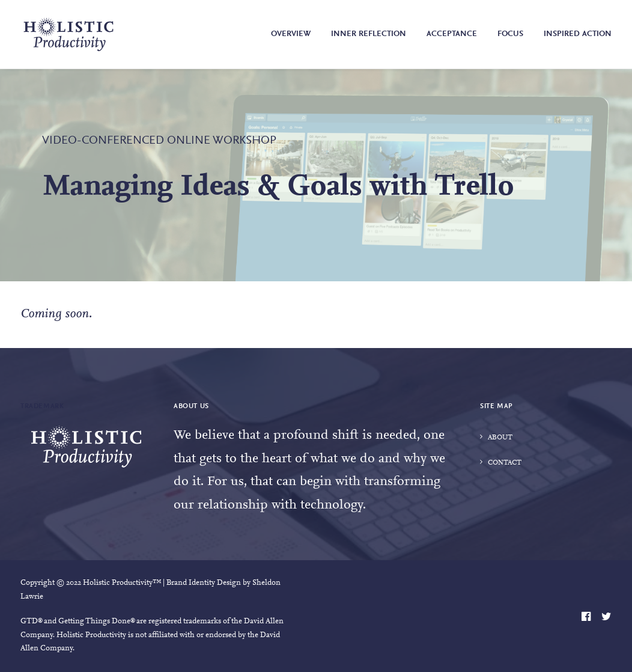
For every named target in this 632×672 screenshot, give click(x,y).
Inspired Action (578, 34)
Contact (505, 463)
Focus (510, 34)
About (500, 438)
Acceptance (452, 34)
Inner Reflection (369, 34)
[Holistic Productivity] (68, 34)
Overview (291, 34)
